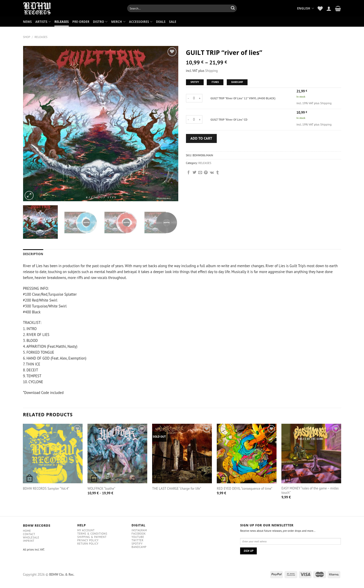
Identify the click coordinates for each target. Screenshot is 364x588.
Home (27, 531)
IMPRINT (29, 541)
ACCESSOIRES (141, 22)
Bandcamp (139, 547)
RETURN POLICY (88, 544)
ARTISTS (43, 22)
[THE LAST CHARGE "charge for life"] (182, 454)
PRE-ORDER (81, 22)
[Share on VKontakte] (212, 173)
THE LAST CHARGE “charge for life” (177, 489)
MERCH (118, 22)
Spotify (137, 544)
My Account (86, 530)
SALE (173, 22)
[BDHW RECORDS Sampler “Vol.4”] (53, 454)
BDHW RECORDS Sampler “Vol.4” (46, 489)
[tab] (33, 254)
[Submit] (233, 8)
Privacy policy (88, 540)
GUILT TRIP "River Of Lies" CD (229, 119)
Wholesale (31, 537)
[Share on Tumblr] (218, 173)
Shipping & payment (92, 537)
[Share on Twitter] (195, 173)
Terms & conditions (92, 534)
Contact (29, 534)
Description (33, 254)
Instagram (139, 530)
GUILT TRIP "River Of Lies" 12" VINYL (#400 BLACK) (243, 98)
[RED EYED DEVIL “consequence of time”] (247, 454)
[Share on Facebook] (189, 173)
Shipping (211, 71)
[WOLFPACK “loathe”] (117, 454)
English (306, 8)
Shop (27, 37)
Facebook (139, 534)
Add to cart (201, 138)
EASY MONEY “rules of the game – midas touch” (310, 491)
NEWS (27, 22)
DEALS (161, 22)
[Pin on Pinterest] (206, 173)
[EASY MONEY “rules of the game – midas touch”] (311, 454)
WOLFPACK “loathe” (101, 489)
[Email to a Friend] (200, 173)
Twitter (137, 540)
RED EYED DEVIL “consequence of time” (244, 489)
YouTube (138, 537)
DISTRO (100, 22)
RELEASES (62, 22)
